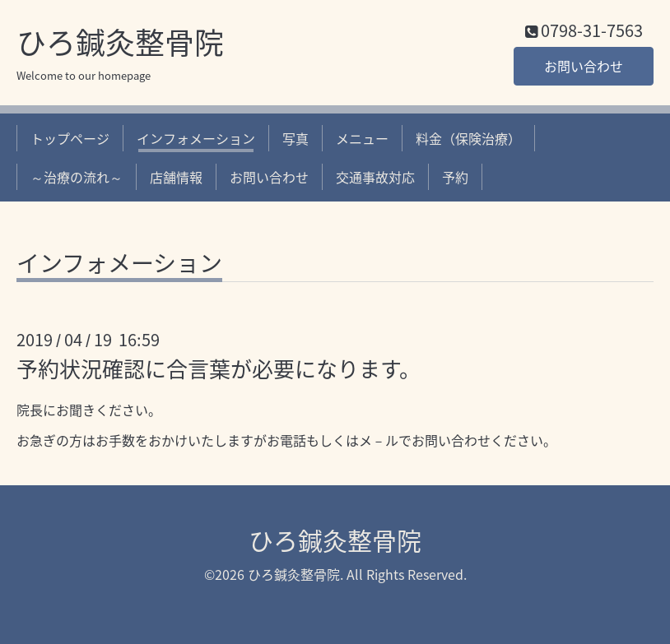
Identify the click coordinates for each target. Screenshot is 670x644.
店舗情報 (176, 177)
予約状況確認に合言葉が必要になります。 (219, 368)
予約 (455, 177)
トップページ (70, 138)
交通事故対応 (375, 177)
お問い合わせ (584, 66)
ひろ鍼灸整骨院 (120, 42)
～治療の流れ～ (77, 177)
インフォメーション (196, 138)
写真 (295, 138)
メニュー (362, 138)
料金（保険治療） (468, 138)
